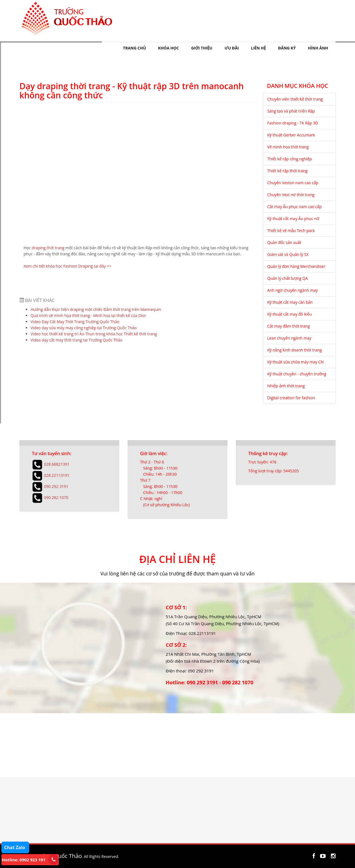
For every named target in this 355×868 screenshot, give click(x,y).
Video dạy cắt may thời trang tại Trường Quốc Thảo (76, 340)
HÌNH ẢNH (318, 48)
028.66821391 (57, 464)
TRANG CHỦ (135, 48)
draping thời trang (48, 248)
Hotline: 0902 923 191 (24, 860)
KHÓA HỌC (168, 48)
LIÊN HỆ (258, 48)
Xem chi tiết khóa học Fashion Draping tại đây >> (67, 266)
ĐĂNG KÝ (287, 48)
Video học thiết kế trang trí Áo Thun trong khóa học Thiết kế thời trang (94, 334)
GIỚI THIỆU (202, 48)
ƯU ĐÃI (232, 48)
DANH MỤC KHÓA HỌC (298, 86)
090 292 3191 (56, 486)
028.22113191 (57, 475)
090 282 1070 (56, 497)
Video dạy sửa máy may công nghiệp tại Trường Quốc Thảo (84, 328)
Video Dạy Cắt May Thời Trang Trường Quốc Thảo (75, 322)
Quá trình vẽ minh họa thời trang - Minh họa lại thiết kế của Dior (88, 315)
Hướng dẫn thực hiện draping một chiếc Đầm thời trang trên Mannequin (96, 309)
